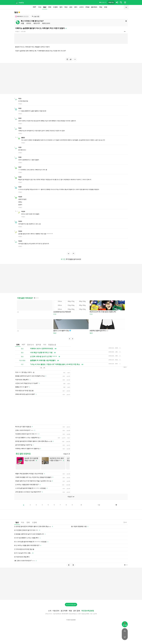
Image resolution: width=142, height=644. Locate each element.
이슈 (40, 7)
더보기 (66, 457)
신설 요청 (36, 16)
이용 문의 (56, 614)
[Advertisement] (62, 412)
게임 (101, 7)
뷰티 (76, 7)
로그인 (63, 259)
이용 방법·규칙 (103, 2)
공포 (71, 7)
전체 (18, 345)
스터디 (81, 7)
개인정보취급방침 (88, 614)
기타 (45, 345)
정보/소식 (30, 345)
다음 (99, 508)
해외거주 (37, 23)
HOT (34, 7)
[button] (70, 339)
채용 (70, 614)
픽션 (66, 7)
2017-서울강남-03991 (84, 617)
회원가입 (111, 2)
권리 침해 (77, 614)
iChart (87, 7)
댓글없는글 (52, 345)
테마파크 (22, 16)
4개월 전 (17, 31)
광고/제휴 (64, 614)
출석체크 (94, 7)
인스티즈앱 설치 (71, 607)
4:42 (125, 525)
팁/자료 (38, 345)
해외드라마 (46, 23)
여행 (22, 23)
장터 (61, 7)
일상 (45, 7)
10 (81, 508)
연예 (50, 7)
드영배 (55, 7)
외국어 (29, 23)
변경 (106, 7)
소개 (50, 614)
